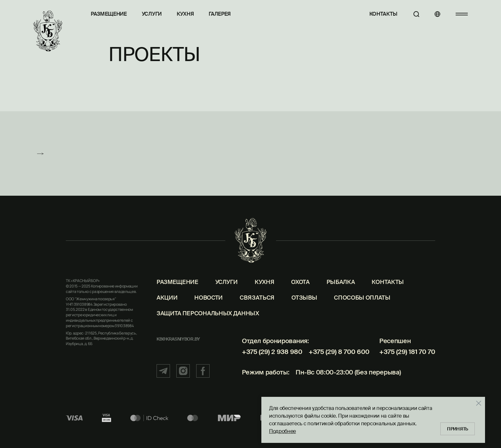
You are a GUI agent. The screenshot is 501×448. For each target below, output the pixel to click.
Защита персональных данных (208, 313)
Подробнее (282, 431)
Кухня (185, 14)
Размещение (109, 14)
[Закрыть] (479, 403)
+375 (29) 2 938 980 (272, 352)
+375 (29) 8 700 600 (339, 352)
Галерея (220, 14)
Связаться (257, 298)
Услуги (152, 14)
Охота (300, 282)
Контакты (383, 14)
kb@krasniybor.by (178, 339)
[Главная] (48, 31)
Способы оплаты (362, 298)
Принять (458, 429)
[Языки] (437, 14)
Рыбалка (341, 282)
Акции (167, 298)
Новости (208, 298)
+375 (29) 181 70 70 (407, 352)
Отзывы (304, 298)
